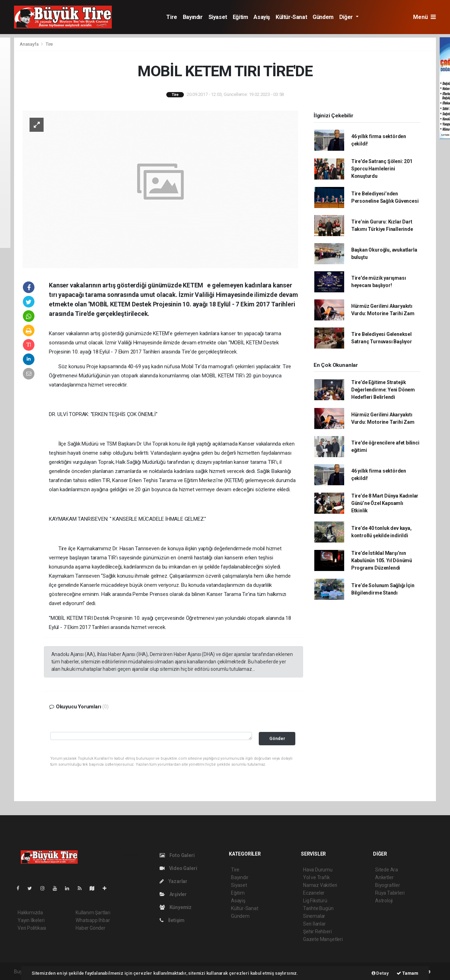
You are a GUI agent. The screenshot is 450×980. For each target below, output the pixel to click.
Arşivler (173, 894)
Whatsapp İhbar (93, 920)
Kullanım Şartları (93, 913)
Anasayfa (30, 44)
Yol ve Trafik (316, 877)
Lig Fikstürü (315, 901)
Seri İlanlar (314, 924)
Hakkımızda (30, 913)
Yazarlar (173, 881)
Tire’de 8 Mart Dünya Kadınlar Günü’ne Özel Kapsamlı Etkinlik (385, 503)
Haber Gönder (91, 928)
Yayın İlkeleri (31, 920)
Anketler (384, 877)
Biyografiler (388, 885)
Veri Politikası (32, 928)
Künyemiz (176, 907)
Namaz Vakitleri (320, 885)
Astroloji (384, 901)
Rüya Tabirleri (390, 893)
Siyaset (218, 17)
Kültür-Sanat (291, 17)
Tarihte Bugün (318, 908)
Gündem (323, 17)
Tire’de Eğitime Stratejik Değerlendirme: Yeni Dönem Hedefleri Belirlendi (383, 390)
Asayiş (262, 17)
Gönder (277, 738)
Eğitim (240, 17)
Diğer (347, 17)
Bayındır (193, 17)
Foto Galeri (177, 855)
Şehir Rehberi (317, 932)
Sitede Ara (387, 870)
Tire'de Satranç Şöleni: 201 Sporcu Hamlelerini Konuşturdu (382, 169)
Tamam (407, 973)
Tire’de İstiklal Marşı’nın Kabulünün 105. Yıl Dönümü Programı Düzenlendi (382, 560)
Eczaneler (314, 893)
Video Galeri (178, 868)
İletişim (172, 920)
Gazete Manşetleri (323, 939)
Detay (380, 973)
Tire (172, 17)
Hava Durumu (318, 870)
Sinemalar (314, 916)
